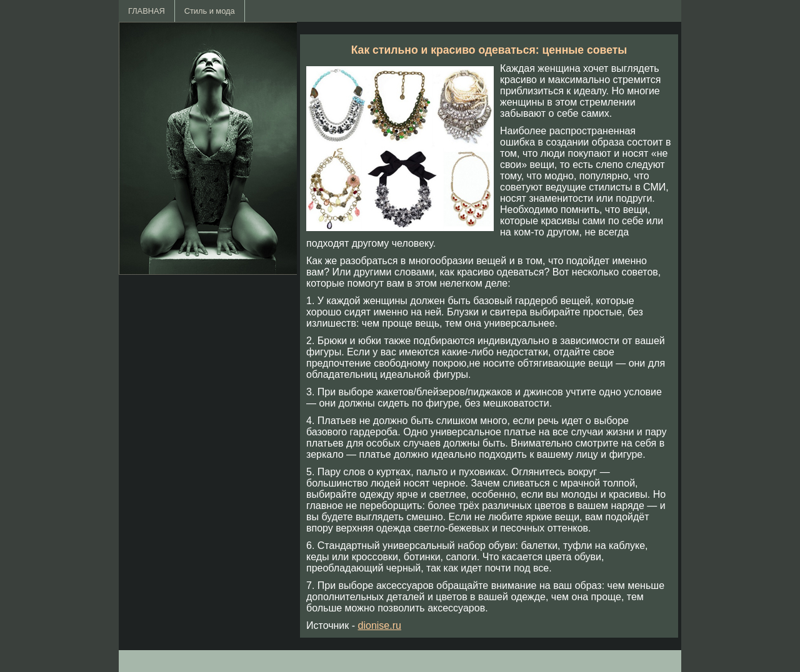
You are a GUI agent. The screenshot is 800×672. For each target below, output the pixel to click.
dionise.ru (380, 625)
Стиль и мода (210, 11)
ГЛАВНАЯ (147, 11)
